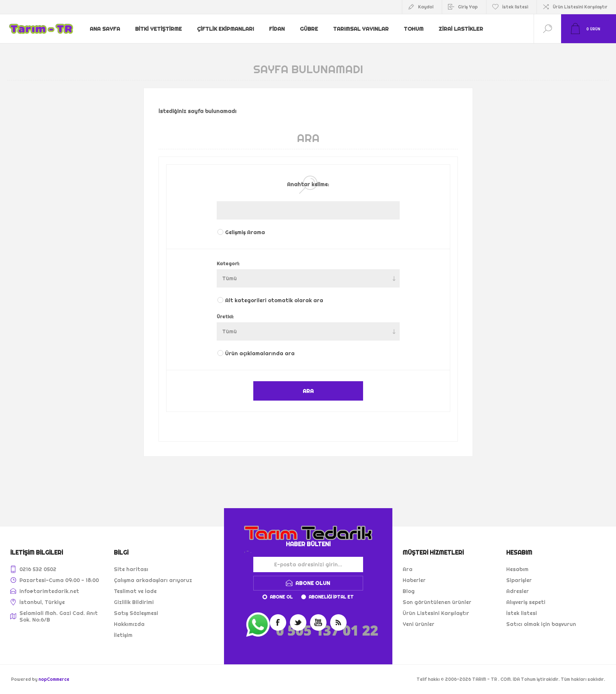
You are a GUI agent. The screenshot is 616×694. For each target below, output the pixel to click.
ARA (308, 391)
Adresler (518, 591)
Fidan (277, 29)
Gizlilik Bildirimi (134, 602)
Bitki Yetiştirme (159, 29)
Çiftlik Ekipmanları (226, 29)
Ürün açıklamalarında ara (260, 353)
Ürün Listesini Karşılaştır (580, 7)
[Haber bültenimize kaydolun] (308, 564)
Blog (409, 591)
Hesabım (517, 569)
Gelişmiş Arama (245, 232)
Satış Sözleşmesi (136, 613)
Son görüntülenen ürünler (437, 602)
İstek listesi (522, 613)
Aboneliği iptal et (331, 597)
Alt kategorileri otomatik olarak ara (274, 300)
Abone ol (281, 597)
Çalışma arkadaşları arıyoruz (153, 580)
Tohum (415, 29)
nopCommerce (54, 679)
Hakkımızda (129, 624)
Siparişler (519, 580)
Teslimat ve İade (135, 591)
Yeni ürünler (419, 624)
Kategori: (228, 263)
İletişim (123, 635)
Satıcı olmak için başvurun (541, 624)
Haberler (414, 580)
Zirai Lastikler (462, 29)
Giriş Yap (468, 7)
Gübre (310, 29)
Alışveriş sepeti (526, 602)
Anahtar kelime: (308, 184)
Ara (408, 569)
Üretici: (225, 316)
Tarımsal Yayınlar (362, 29)
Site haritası (131, 569)
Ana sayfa (105, 29)
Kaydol (426, 7)
